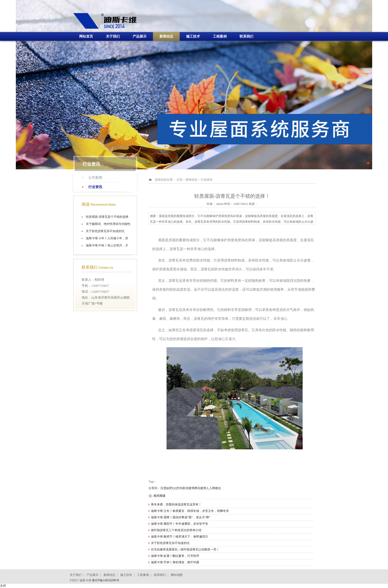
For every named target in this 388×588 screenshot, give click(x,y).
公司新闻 (95, 178)
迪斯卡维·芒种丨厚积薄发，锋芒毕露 (175, 562)
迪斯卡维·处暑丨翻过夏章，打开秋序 (175, 556)
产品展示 (140, 36)
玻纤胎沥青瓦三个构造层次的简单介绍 (176, 530)
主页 (179, 180)
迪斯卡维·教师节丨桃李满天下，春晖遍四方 (180, 537)
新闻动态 (166, 36)
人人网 (211, 488)
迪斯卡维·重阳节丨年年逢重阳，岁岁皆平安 (180, 524)
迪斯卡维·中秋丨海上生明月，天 (107, 245)
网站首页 (86, 36)
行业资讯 (95, 187)
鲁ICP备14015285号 (106, 580)
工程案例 (220, 36)
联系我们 (246, 36)
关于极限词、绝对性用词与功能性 (108, 224)
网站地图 (177, 575)
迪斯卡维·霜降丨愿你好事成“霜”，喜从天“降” (181, 517)
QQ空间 (177, 488)
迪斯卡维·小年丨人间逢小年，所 (107, 238)
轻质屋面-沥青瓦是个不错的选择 (107, 217)
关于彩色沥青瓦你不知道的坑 (105, 231)
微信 (218, 488)
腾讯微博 (200, 488)
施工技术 (193, 36)
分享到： (154, 488)
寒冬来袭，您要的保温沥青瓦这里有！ (176, 504)
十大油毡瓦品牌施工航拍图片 (194, 85)
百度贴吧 (166, 488)
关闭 (3, 586)
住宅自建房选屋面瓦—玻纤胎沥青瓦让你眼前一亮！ (185, 549)
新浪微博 (188, 488)
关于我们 (113, 36)
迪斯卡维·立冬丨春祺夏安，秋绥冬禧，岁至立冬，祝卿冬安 (190, 511)
